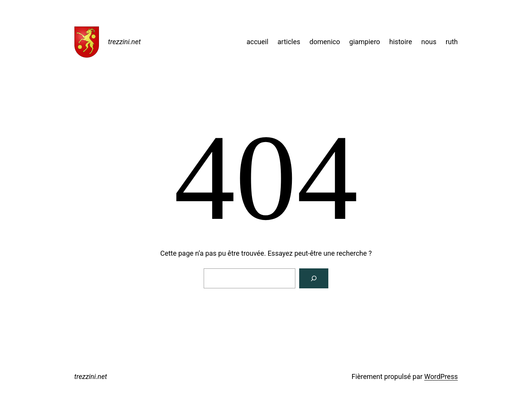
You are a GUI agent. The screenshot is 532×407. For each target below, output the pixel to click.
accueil (258, 42)
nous (429, 42)
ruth (452, 42)
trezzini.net (124, 42)
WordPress (441, 376)
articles (289, 42)
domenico (325, 42)
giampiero (365, 42)
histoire (401, 42)
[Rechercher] (314, 278)
